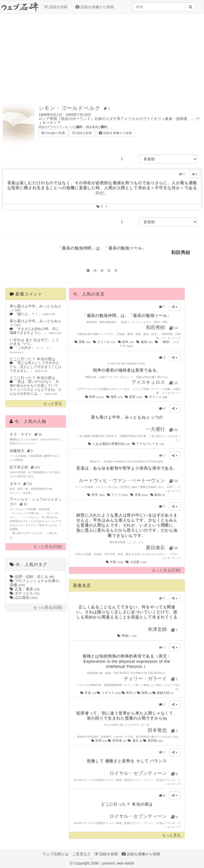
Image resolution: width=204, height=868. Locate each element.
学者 (89, 693)
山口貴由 (24, 598)
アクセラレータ (148, 444)
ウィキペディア (171, 338)
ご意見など (82, 854)
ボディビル (25, 593)
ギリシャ (156, 397)
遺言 (135, 741)
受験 (83, 342)
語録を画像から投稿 (95, 7)
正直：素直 (25, 589)
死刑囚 (153, 741)
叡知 (158, 495)
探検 (145, 693)
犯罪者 (118, 741)
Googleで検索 (53, 133)
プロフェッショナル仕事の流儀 (34, 583)
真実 (134, 397)
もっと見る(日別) (48, 547)
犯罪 (99, 741)
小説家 (136, 562)
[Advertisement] (102, 56)
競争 (126, 342)
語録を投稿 (56, 7)
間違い (127, 636)
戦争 (95, 397)
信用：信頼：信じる (32, 577)
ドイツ (118, 495)
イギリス (109, 693)
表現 (129, 693)
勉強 (145, 342)
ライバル (105, 342)
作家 (115, 562)
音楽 (139, 495)
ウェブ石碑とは (56, 854)
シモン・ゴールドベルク (75, 108)
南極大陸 (163, 693)
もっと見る (53, 404)
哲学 (96, 495)
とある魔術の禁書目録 (109, 444)
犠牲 (115, 397)
